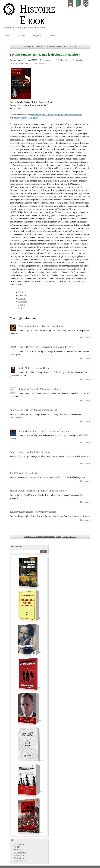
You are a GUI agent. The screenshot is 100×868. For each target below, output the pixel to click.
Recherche (16, 546)
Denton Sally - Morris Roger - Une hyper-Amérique (44, 431)
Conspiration (78, 60)
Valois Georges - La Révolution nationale (30, 452)
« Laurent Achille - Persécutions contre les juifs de (43, 46)
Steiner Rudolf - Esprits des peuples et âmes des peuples (38, 491)
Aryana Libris (19, 855)
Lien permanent (46, 60)
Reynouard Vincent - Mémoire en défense (40, 389)
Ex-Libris (13, 63)
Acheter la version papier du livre (25, 118)
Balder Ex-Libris (20, 853)
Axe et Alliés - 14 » (69, 46)
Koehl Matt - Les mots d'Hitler (34, 368)
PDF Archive (18, 850)
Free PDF (17, 847)
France (35, 63)
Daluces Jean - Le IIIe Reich (24, 473)
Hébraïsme (42, 63)
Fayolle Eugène (63, 60)
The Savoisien (19, 858)
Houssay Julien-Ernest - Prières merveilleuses (33, 512)
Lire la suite (85, 337)
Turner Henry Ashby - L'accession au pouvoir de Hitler (46, 347)
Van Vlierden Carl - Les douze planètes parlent (33, 410)
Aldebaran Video (20, 861)
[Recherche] (26, 552)
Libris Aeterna (19, 844)
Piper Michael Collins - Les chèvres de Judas (41, 326)
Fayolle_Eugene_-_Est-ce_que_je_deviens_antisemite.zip (57, 115)
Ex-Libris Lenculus (24, 63)
